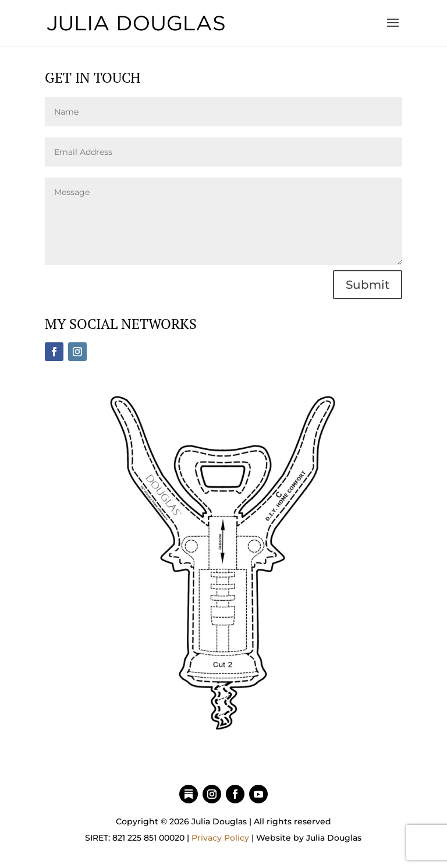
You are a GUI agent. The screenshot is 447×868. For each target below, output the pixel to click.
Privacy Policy (220, 838)
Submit (368, 285)
